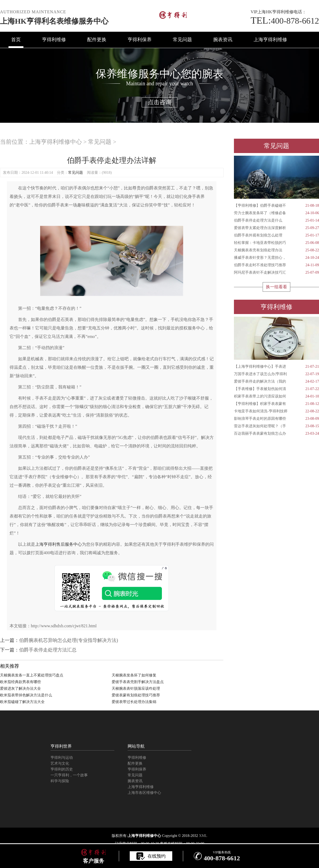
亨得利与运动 (62, 758)
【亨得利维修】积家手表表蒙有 (276, 404)
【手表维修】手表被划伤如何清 (276, 389)
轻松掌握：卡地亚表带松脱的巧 (276, 243)
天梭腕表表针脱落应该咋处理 (136, 689)
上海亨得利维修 (270, 40)
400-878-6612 (285, 21)
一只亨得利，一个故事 (69, 775)
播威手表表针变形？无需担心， (276, 258)
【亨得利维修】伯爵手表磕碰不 (276, 206)
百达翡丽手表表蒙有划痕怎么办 (276, 434)
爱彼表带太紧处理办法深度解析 (276, 228)
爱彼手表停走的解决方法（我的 (276, 382)
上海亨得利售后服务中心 (58, 544)
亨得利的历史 (62, 769)
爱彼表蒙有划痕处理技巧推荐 (136, 695)
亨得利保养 (140, 40)
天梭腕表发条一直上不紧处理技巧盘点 (32, 675)
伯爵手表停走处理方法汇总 (48, 650)
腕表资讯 (223, 40)
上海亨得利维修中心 (56, 142)
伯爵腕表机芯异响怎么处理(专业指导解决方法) (69, 640)
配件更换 (97, 40)
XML (203, 836)
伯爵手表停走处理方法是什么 (276, 221)
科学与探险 (60, 781)
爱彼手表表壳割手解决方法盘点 (138, 682)
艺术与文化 (60, 763)
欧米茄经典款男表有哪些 (20, 682)
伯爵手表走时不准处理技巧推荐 (276, 265)
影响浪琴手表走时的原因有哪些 (276, 419)
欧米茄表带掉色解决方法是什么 (26, 695)
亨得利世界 (61, 746)
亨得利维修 (54, 40)
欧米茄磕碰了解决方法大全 (22, 702)
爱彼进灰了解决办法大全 (20, 689)
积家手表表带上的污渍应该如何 (276, 396)
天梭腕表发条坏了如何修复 (134, 675)
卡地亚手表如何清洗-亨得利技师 (276, 411)
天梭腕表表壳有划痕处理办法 (276, 250)
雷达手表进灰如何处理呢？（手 (276, 426)
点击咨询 (159, 102)
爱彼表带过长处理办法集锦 (134, 702)
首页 (16, 40)
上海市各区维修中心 (144, 793)
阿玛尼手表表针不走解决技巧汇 (276, 273)
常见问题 (182, 40)
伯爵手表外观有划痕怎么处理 (276, 235)
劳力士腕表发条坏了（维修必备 (276, 213)
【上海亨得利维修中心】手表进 (276, 367)
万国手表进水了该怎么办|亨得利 (276, 374)
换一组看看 (276, 287)
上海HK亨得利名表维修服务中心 (54, 21)
